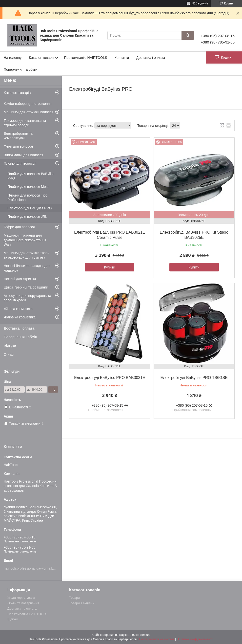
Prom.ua (144, 635)
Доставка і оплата (151, 58)
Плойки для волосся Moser (29, 187)
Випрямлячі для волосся (23, 155)
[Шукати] (188, 35)
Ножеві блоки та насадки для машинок (27, 268)
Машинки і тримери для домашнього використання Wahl (25, 240)
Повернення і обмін (20, 337)
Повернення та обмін (21, 69)
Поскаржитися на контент (157, 639)
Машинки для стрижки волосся (29, 112)
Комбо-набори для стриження (28, 104)
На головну (13, 58)
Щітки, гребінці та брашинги (26, 287)
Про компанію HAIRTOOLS (86, 58)
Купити (110, 267)
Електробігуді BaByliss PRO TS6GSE (194, 378)
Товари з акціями (82, 603)
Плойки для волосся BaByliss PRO (31, 176)
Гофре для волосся (19, 227)
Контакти (122, 58)
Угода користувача (21, 598)
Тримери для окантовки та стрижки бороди (25, 123)
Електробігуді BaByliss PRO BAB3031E (110, 378)
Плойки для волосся (20, 163)
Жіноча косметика (18, 309)
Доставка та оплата (22, 609)
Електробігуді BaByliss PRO (30, 208)
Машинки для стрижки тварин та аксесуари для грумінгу (28, 255)
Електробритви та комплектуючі (18, 136)
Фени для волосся (18, 146)
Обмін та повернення (23, 603)
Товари (74, 598)
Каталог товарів (41, 58)
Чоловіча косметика (20, 317)
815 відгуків (200, 3)
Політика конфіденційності (195, 639)
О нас (9, 354)
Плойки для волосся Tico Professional (27, 198)
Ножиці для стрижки (20, 279)
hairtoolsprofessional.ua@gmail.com (32, 568)
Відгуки (10, 346)
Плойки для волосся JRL (27, 217)
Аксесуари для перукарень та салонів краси (27, 298)
